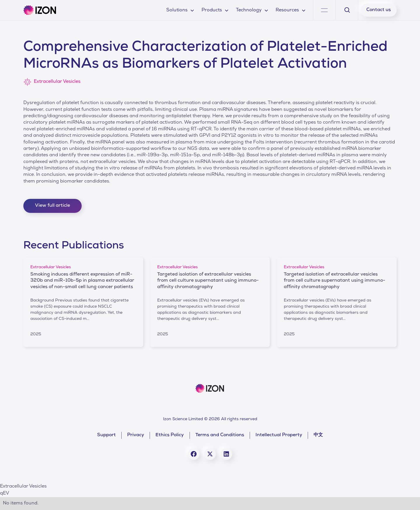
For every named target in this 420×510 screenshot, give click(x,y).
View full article (52, 206)
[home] (40, 10)
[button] (180, 10)
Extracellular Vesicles (23, 487)
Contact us (379, 10)
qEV (5, 494)
